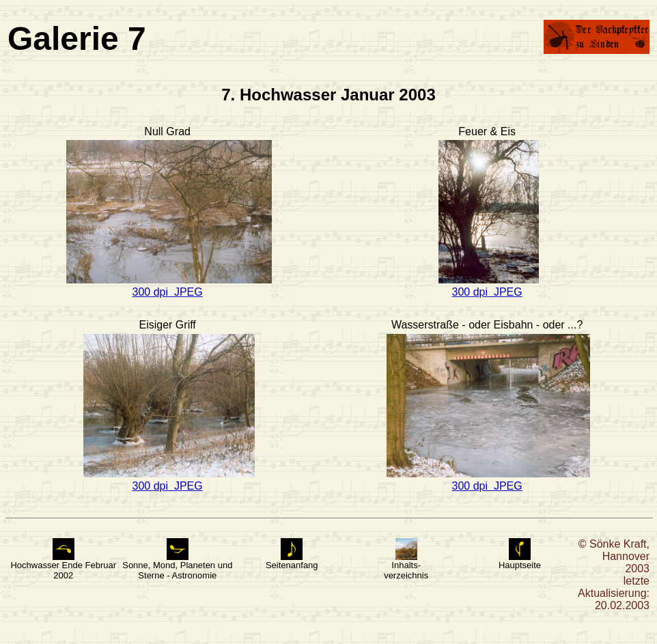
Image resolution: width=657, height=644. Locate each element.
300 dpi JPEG (168, 292)
